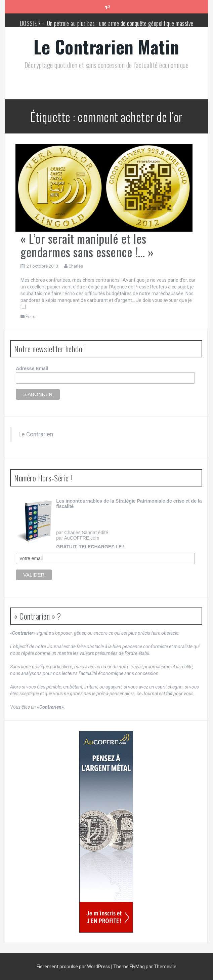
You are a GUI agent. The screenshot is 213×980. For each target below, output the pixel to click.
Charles (76, 266)
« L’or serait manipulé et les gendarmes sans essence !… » (87, 245)
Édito (31, 317)
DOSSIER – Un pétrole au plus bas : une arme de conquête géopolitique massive (107, 23)
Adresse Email (32, 368)
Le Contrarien (36, 434)
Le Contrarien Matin (106, 47)
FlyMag (137, 967)
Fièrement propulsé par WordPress (74, 967)
